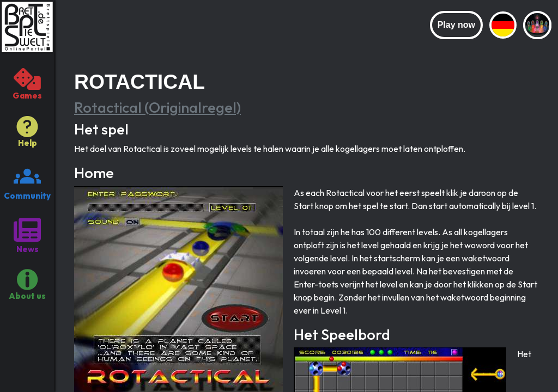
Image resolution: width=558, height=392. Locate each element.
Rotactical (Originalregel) (157, 107)
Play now (456, 25)
